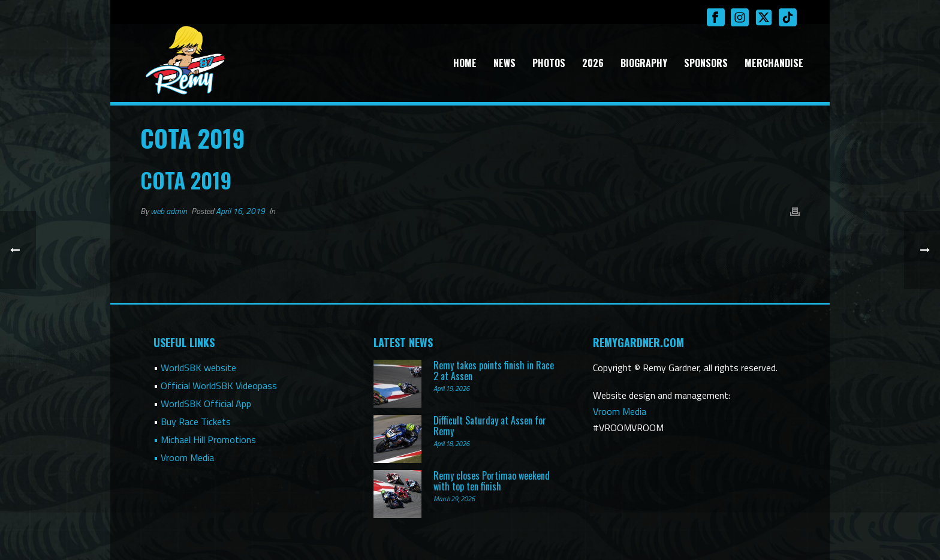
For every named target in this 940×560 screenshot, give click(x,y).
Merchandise (774, 63)
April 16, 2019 (240, 211)
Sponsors (706, 63)
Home (465, 63)
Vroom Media (620, 411)
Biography (644, 63)
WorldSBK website (198, 368)
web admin (169, 211)
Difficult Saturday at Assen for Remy (490, 426)
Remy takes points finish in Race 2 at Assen (494, 371)
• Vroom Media (184, 457)
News (504, 63)
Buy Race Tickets (196, 421)
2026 (593, 63)
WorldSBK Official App (206, 404)
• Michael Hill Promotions (205, 439)
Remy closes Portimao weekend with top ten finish (492, 481)
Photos (549, 63)
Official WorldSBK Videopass (219, 386)
